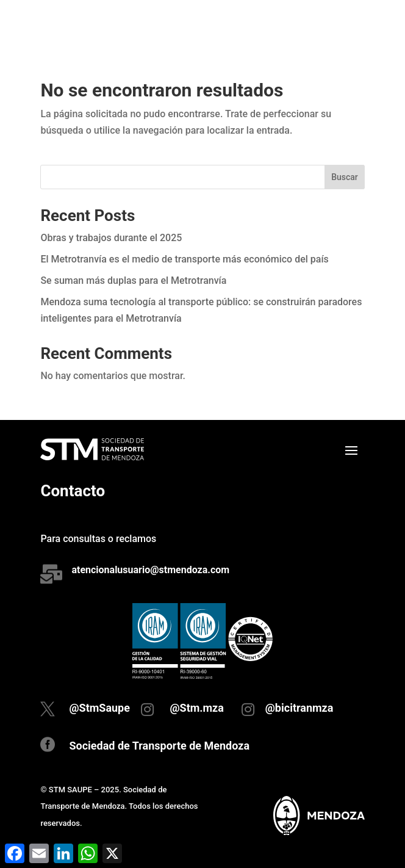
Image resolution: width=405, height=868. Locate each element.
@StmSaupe (99, 708)
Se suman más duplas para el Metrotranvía (133, 280)
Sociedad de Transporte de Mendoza (159, 746)
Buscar (345, 177)
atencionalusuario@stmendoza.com (150, 570)
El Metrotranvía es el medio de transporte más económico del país (184, 259)
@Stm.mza (197, 708)
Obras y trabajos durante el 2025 (111, 238)
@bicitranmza (299, 708)
